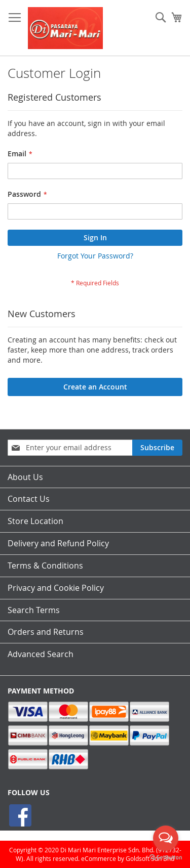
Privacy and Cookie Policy (56, 588)
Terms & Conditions (45, 566)
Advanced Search (41, 654)
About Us (25, 477)
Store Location (35, 521)
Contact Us (29, 499)
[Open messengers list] (166, 838)
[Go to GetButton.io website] (166, 858)
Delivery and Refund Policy (58, 543)
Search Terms (34, 610)
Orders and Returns (46, 632)
